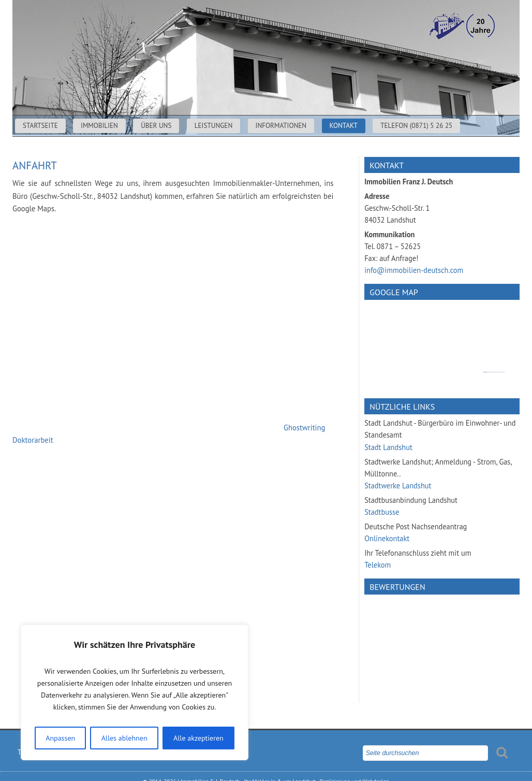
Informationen (281, 126)
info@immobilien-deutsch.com (414, 270)
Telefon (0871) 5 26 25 (416, 126)
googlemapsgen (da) (493, 372)
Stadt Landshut (388, 447)
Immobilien (99, 126)
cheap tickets (502, 372)
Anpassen (60, 738)
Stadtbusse (382, 512)
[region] (135, 692)
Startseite (40, 126)
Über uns (156, 126)
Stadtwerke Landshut (398, 486)
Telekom (378, 565)
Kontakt (344, 126)
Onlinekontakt (387, 538)
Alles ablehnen (124, 738)
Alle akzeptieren (198, 738)
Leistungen (214, 126)
